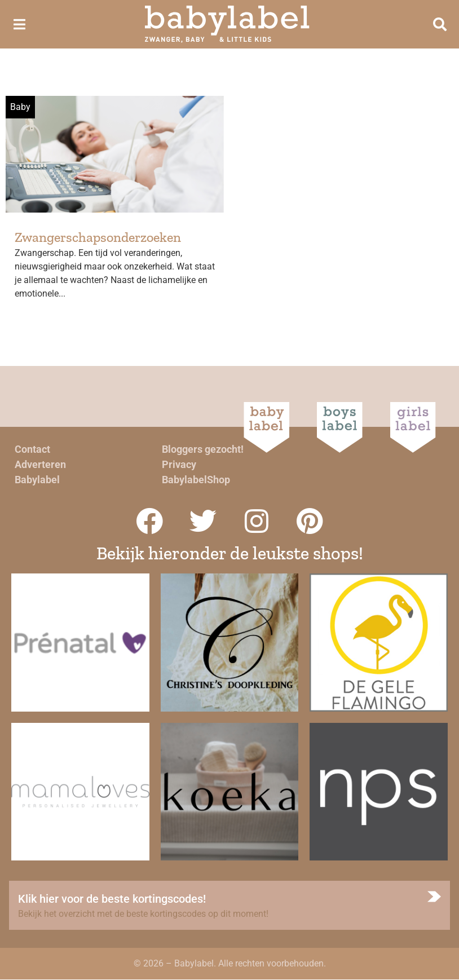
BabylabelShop (196, 480)
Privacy (179, 464)
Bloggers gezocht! (203, 449)
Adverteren (40, 464)
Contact (32, 449)
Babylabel (37, 480)
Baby (20, 107)
